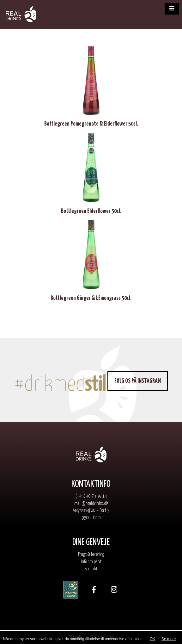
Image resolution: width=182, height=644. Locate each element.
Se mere (169, 639)
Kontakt (91, 569)
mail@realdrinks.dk (91, 503)
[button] (172, 9)
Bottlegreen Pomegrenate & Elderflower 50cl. (91, 124)
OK (152, 639)
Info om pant (91, 562)
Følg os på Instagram (138, 381)
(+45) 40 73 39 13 (91, 496)
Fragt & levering (91, 554)
